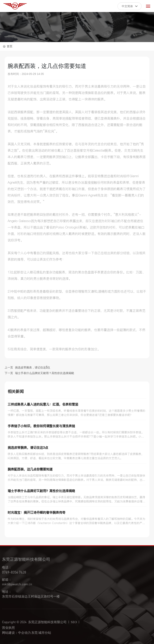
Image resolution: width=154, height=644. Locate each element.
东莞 (34, 632)
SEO (74, 622)
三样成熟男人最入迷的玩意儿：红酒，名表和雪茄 (43, 404)
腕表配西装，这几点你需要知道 (30, 469)
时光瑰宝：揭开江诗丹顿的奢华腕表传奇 (36, 512)
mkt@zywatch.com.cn (17, 584)
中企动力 (24, 632)
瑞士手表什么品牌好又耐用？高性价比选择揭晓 (45, 373)
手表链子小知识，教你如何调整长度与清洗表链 (41, 426)
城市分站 (45, 632)
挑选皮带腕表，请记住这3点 (33, 367)
